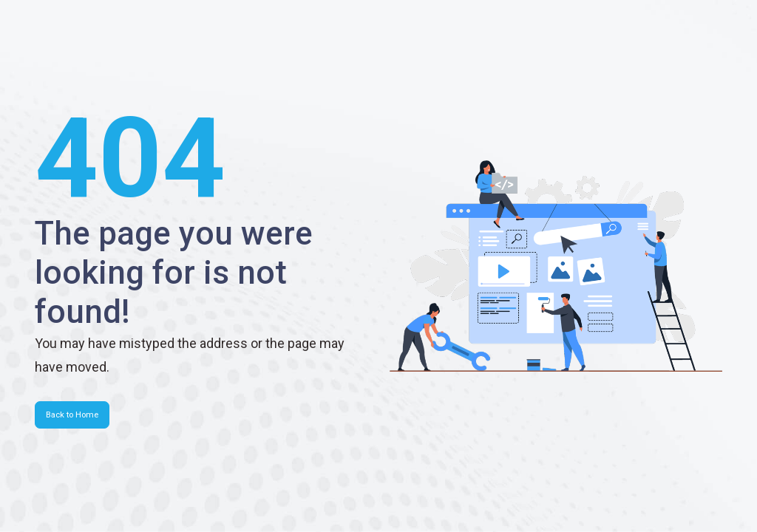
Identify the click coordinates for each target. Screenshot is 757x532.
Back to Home (72, 415)
